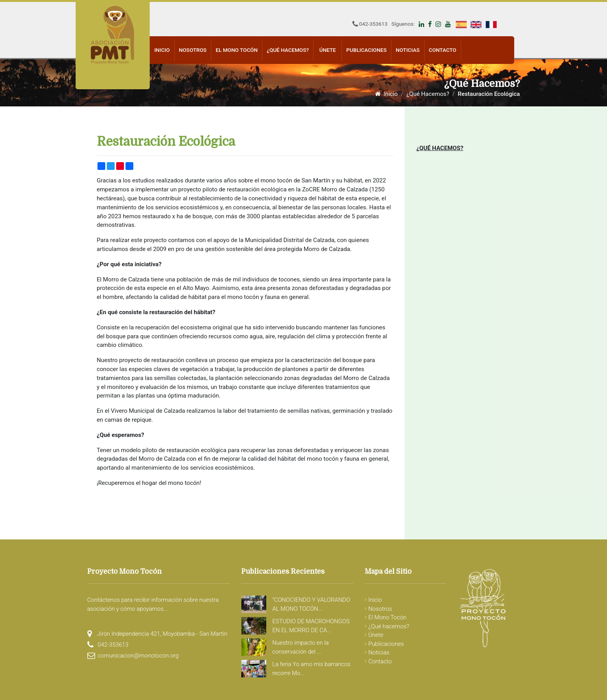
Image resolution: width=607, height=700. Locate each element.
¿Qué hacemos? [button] (288, 50)
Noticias (408, 50)
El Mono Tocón (386, 617)
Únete (328, 50)
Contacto (443, 50)
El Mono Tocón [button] (237, 50)
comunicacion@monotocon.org (138, 656)
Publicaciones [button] (366, 50)
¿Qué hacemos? (387, 626)
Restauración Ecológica (489, 94)
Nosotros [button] (193, 50)
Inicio (162, 50)
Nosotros (378, 609)
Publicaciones (384, 644)
